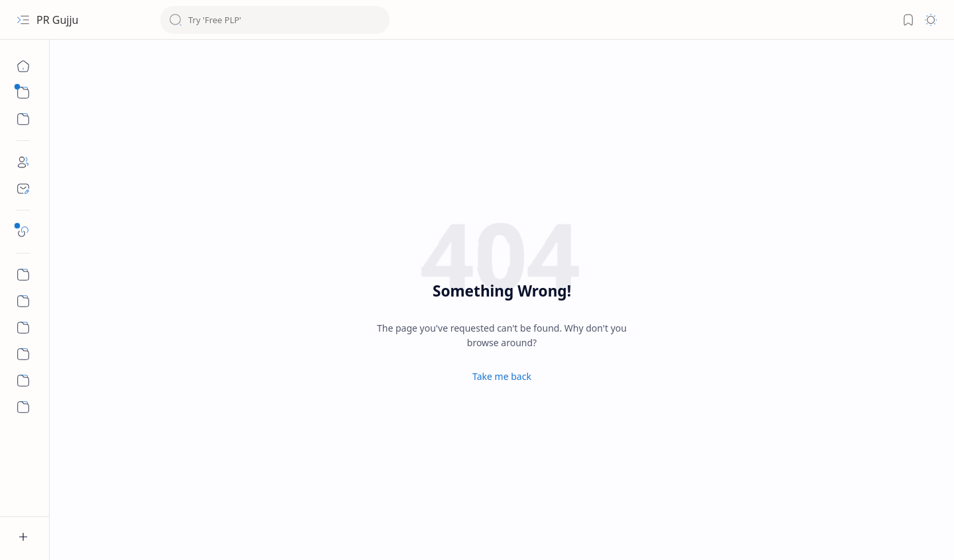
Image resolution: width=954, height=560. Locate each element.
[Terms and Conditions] (23, 301)
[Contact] (23, 189)
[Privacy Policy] (23, 328)
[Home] (23, 66)
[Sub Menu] (23, 93)
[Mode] (931, 20)
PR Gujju (57, 20)
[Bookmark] (908, 20)
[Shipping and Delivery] (23, 354)
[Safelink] (23, 232)
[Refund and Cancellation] (23, 275)
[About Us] (23, 381)
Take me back (502, 376)
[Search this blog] (275, 20)
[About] (23, 162)
